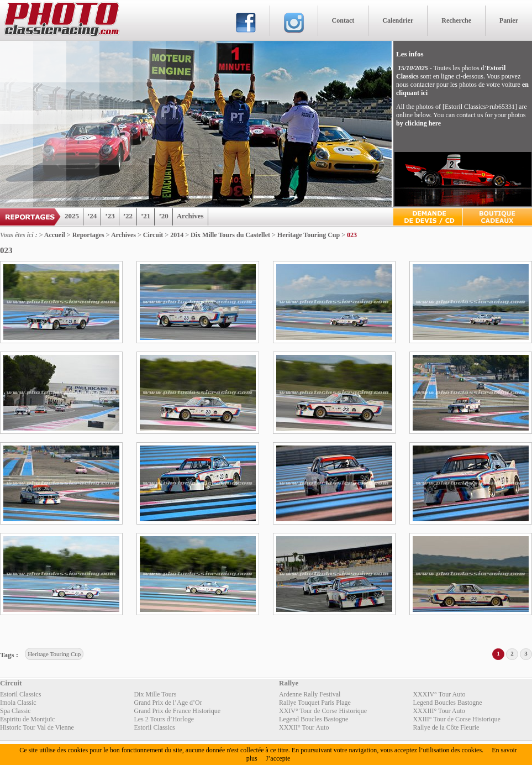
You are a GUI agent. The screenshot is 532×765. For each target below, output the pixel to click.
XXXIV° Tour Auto (439, 694)
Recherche (456, 20)
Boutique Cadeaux (497, 217)
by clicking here (418, 123)
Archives (190, 216)
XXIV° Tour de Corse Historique (323, 711)
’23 (110, 216)
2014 (177, 235)
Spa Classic (15, 711)
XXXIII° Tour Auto (439, 711)
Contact (343, 20)
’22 (128, 216)
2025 (72, 216)
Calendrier (398, 20)
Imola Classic (18, 703)
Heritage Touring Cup (309, 235)
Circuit (153, 235)
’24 (92, 216)
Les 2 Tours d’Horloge (164, 719)
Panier (509, 20)
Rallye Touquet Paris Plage (315, 703)
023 (352, 235)
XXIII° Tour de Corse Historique (456, 719)
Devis (428, 217)
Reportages (88, 235)
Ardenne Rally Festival (310, 694)
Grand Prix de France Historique (177, 711)
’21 (146, 216)
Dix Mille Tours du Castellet (230, 235)
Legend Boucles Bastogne (447, 703)
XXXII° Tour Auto (304, 727)
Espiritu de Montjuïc (27, 719)
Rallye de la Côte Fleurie (446, 727)
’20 (163, 216)
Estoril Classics (20, 694)
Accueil (55, 235)
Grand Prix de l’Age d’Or (168, 703)
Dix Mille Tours (155, 694)
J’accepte (278, 758)
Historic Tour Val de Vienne (37, 727)
